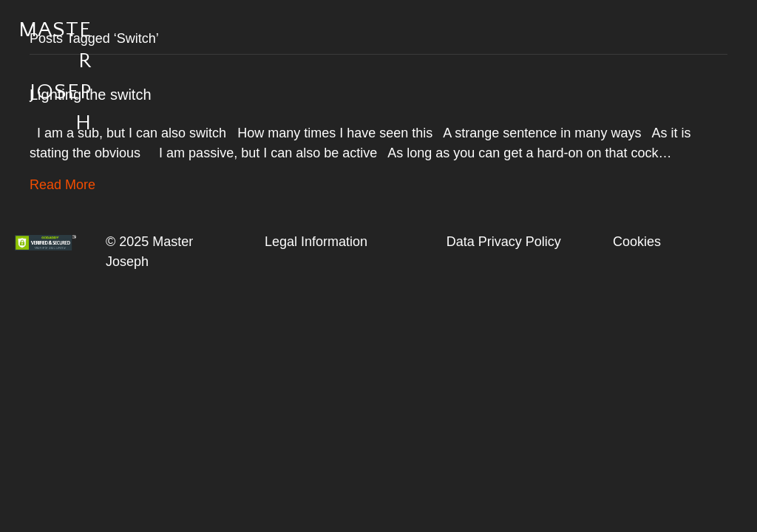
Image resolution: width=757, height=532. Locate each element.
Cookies (637, 242)
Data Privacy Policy (504, 242)
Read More (62, 185)
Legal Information (316, 242)
